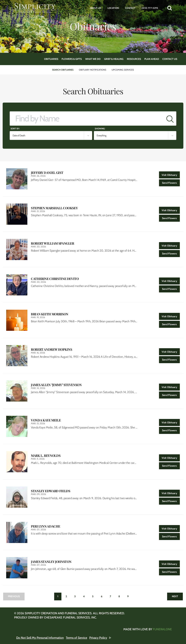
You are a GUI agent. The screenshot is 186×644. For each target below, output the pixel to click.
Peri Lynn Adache (45, 526)
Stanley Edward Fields (50, 491)
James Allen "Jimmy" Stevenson (56, 385)
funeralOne (162, 629)
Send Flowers (171, 182)
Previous (14, 596)
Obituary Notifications (93, 70)
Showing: (100, 129)
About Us (96, 8)
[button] (170, 8)
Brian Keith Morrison (50, 314)
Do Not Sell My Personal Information (40, 638)
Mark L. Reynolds (46, 456)
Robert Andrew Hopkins (51, 350)
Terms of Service (76, 638)
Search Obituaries (63, 70)
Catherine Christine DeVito (55, 279)
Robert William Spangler (52, 243)
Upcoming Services (123, 70)
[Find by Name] (87, 119)
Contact (130, 8)
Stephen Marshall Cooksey (54, 208)
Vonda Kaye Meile (46, 420)
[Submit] (170, 119)
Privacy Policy (98, 638)
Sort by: (15, 129)
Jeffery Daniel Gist (47, 173)
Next (175, 596)
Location (113, 8)
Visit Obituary (171, 174)
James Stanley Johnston (51, 562)
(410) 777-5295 (150, 8)
